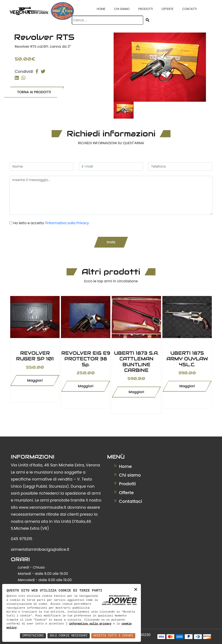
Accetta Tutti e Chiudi (113, 636)
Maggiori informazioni (35, 382)
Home (101, 9)
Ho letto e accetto (51, 223)
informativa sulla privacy (90, 624)
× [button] (136, 590)
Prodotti (146, 9)
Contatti (189, 9)
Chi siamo (122, 9)
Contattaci (128, 501)
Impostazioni (32, 636)
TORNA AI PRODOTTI (34, 92)
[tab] (124, 110)
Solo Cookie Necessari (68, 636)
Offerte (168, 9)
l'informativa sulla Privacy (67, 223)
